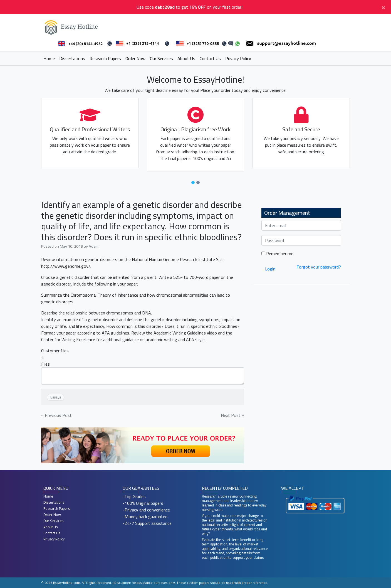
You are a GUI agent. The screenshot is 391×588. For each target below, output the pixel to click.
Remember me (277, 254)
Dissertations (72, 58)
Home (49, 58)
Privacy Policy (238, 58)
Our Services (161, 58)
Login (270, 269)
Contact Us (210, 58)
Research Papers (105, 58)
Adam (94, 246)
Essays (56, 397)
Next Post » (232, 415)
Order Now (135, 58)
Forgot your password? (319, 267)
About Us (186, 58)
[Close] (383, 7)
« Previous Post (56, 415)
